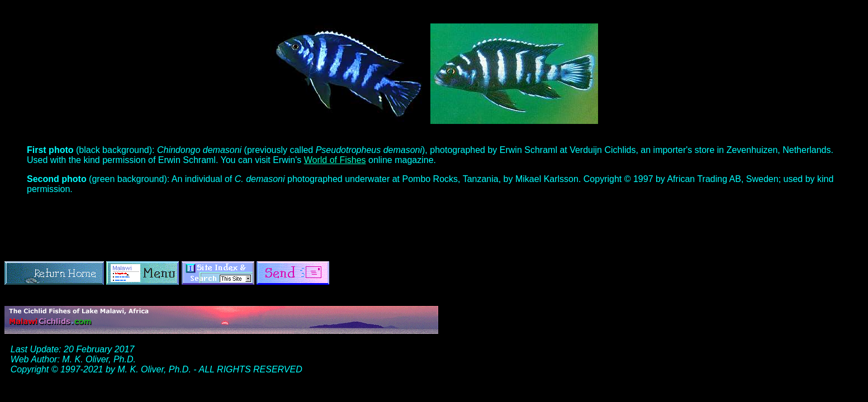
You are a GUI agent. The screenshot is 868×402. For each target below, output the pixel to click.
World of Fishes (335, 160)
